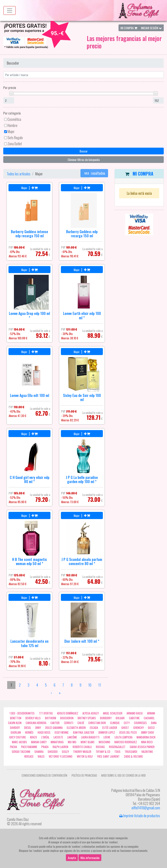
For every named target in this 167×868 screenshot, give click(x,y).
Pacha (13, 747)
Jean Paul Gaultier (83, 732)
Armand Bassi (135, 713)
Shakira (39, 752)
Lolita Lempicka (124, 737)
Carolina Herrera (36, 723)
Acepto (72, 859)
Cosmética (14, 119)
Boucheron (67, 718)
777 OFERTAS (46, 713)
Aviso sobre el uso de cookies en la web (123, 775)
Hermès (29, 732)
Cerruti (69, 723)
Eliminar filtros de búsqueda (84, 160)
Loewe (107, 737)
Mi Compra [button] (129, 28)
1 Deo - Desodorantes (22, 713)
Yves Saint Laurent (108, 756)
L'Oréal (45, 737)
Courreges (140, 723)
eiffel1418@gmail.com (146, 808)
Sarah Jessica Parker (142, 747)
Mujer (11, 132)
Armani (151, 713)
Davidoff (15, 728)
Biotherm (51, 718)
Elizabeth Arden (76, 728)
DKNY (38, 728)
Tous (117, 752)
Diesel (28, 728)
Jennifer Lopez (107, 732)
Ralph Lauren (60, 747)
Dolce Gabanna (54, 728)
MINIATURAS (57, 742)
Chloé (81, 723)
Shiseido (53, 752)
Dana (154, 723)
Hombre (13, 125)
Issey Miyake (62, 732)
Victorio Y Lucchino (61, 756)
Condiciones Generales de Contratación (44, 775)
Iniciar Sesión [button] (151, 28)
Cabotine (134, 718)
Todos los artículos (19, 174)
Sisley (65, 752)
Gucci (151, 728)
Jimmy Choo (147, 732)
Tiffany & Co (103, 752)
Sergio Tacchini (21, 752)
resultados (94, 173)
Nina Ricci (147, 742)
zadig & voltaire (133, 756)
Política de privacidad (84, 775)
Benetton (16, 718)
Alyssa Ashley (91, 713)
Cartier (55, 723)
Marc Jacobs (19, 742)
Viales (41, 756)
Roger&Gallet (117, 747)
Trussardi (131, 752)
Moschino (104, 742)
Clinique (115, 723)
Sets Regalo (15, 138)
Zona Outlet (15, 144)
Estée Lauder (110, 728)
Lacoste (58, 737)
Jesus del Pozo (128, 732)
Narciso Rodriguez (126, 742)
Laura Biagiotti (90, 737)
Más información (90, 859)
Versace (29, 756)
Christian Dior (97, 723)
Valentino (147, 752)
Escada (94, 728)
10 (90, 685)
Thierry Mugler (82, 752)
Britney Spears (87, 718)
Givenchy (139, 728)
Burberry (106, 718)
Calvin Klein (15, 723)
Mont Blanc (88, 742)
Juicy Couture (18, 737)
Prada (45, 747)
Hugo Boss (44, 732)
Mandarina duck (146, 737)
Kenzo (33, 737)
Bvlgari (120, 718)
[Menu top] (10, 10)
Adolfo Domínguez (68, 713)
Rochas (100, 747)
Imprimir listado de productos (140, 816)
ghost (125, 728)
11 (100, 685)
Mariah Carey (39, 742)
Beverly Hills (33, 718)
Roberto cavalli (82, 747)
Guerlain (16, 732)
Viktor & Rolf (85, 756)
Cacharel (149, 718)
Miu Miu (72, 742)
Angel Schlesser (113, 713)
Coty (127, 723)
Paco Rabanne (29, 747)
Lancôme (72, 737)
